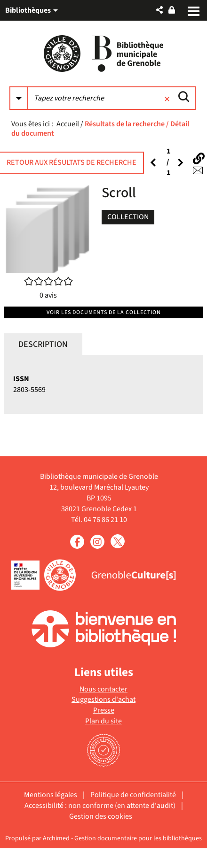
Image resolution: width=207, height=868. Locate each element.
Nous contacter (103, 689)
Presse (104, 710)
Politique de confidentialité (133, 795)
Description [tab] (43, 344)
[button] (159, 10)
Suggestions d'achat (103, 699)
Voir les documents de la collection (104, 312)
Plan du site (103, 721)
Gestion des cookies (101, 816)
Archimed (56, 838)
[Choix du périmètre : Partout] (19, 98)
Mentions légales (51, 795)
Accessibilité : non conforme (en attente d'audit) (100, 806)
